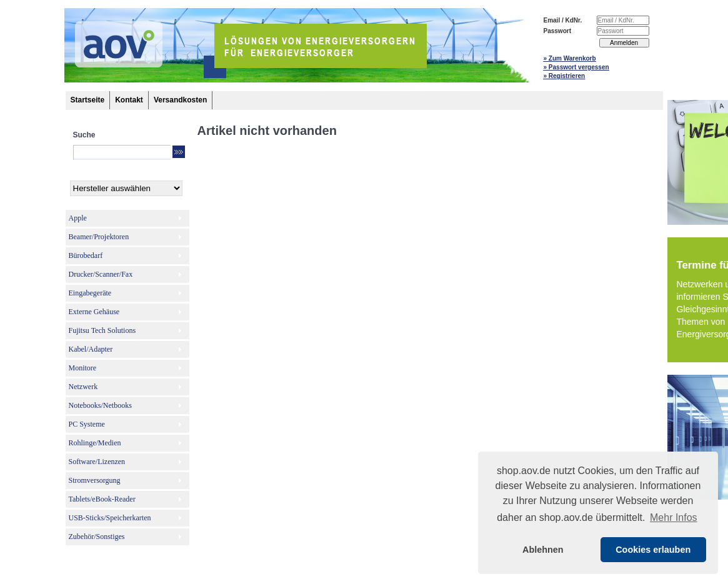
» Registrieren (565, 76)
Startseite (88, 100)
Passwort (557, 31)
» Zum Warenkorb (570, 58)
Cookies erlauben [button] (653, 550)
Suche (84, 135)
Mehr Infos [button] (674, 517)
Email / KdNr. (563, 20)
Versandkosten (180, 100)
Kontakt (129, 100)
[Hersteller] (126, 188)
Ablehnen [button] (543, 550)
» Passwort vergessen (576, 67)
